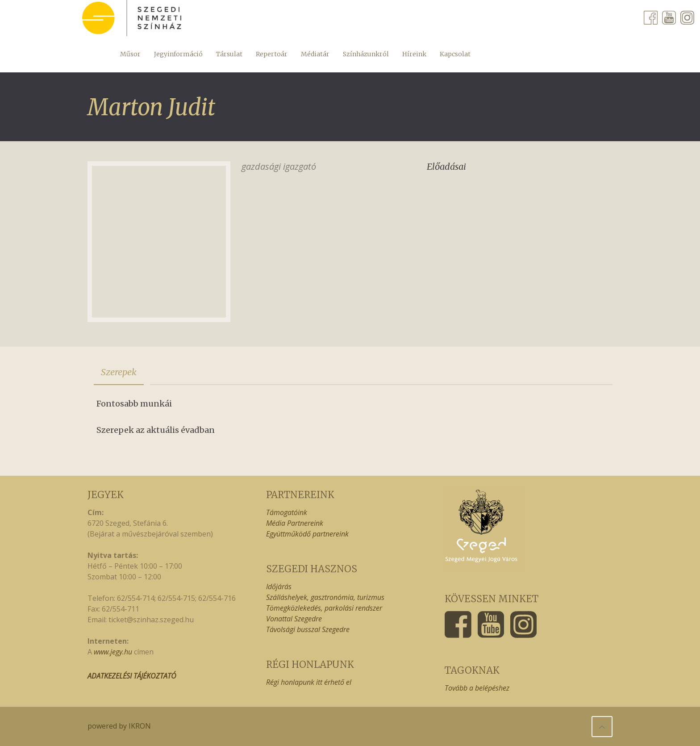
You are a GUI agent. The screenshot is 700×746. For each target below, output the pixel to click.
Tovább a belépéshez (477, 688)
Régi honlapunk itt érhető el (309, 682)
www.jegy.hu (113, 652)
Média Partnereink (295, 523)
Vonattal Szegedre (294, 619)
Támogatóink (287, 512)
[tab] (119, 372)
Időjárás (279, 587)
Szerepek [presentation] (119, 372)
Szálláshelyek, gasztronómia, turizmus (325, 597)
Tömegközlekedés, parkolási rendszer (324, 608)
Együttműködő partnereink (307, 534)
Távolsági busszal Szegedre (308, 629)
